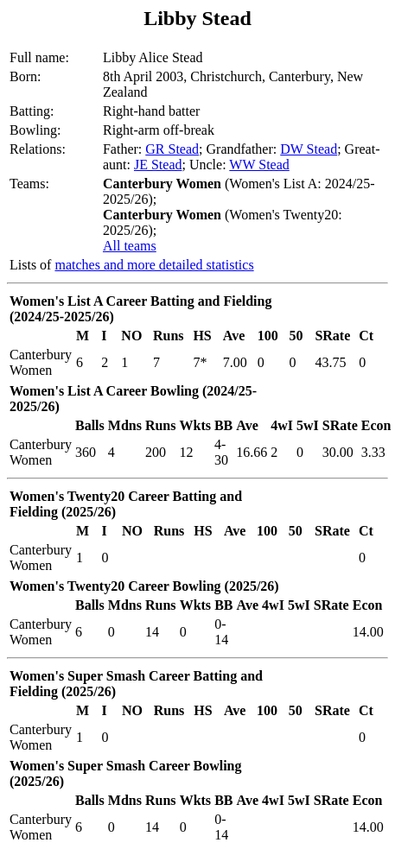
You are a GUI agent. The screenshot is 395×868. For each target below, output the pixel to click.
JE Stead (158, 165)
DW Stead (309, 149)
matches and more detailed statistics (154, 265)
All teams (130, 246)
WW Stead (259, 165)
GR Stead (172, 149)
